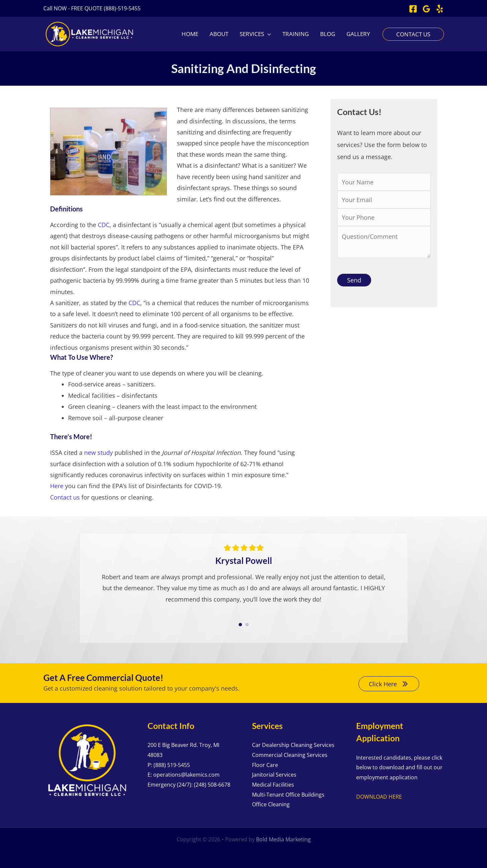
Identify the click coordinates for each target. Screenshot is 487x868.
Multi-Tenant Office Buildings (288, 795)
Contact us (65, 497)
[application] (268, 34)
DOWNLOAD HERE (379, 797)
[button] (92, 8)
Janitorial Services (274, 775)
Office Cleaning (271, 804)
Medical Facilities (273, 785)
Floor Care (265, 765)
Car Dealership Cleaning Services (293, 745)
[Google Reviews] (426, 9)
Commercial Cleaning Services (290, 755)
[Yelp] (440, 9)
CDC (104, 225)
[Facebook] (413, 9)
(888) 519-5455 (172, 765)
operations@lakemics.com (186, 775)
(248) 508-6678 (212, 785)
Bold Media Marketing (283, 839)
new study (98, 453)
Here (57, 486)
